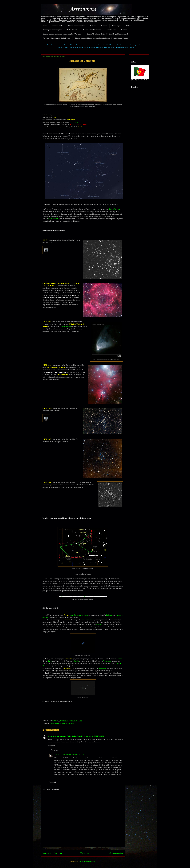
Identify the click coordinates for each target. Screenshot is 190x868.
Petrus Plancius (115, 209)
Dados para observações (52, 30)
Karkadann (102, 668)
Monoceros (63, 723)
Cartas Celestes (72, 30)
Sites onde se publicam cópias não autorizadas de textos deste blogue (101, 38)
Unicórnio (110, 615)
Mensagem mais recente (52, 853)
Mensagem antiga (116, 853)
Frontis (119, 659)
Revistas (104, 26)
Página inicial (86, 853)
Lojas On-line (111, 30)
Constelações (54, 723)
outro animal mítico (87, 620)
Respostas (54, 750)
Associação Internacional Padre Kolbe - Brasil (65, 736)
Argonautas (107, 661)
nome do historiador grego (79, 615)
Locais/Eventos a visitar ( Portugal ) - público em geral (107, 34)
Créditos (124, 30)
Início (45, 26)
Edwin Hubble (66, 326)
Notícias (93, 26)
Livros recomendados (77, 26)
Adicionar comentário (51, 789)
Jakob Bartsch (53, 219)
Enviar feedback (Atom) (87, 861)
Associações (117, 26)
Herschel (99, 625)
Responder (52, 745)
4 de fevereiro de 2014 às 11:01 (74, 754)
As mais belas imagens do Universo (57, 38)
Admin (57, 754)
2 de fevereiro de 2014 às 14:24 (93, 736)
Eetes (50, 661)
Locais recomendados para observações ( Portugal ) (63, 34)
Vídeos (129, 26)
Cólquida (76, 661)
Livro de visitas (58, 26)
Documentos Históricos (92, 30)
